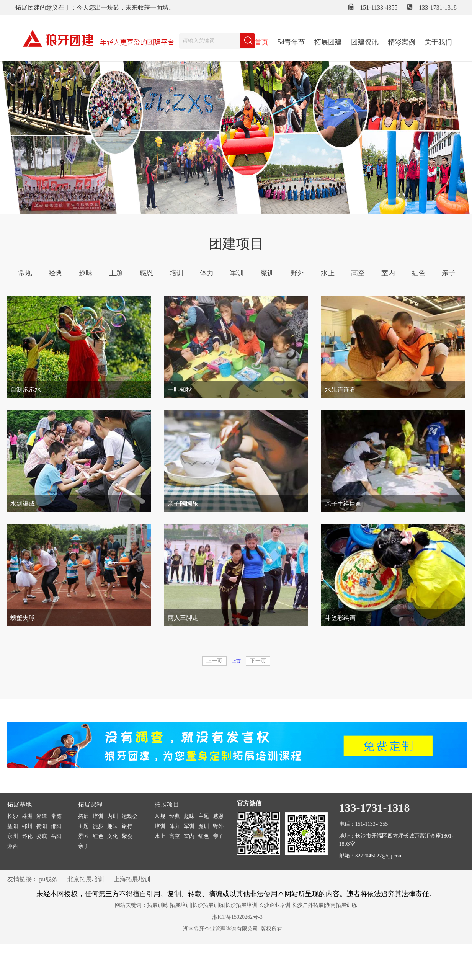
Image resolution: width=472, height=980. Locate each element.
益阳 (13, 826)
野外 (297, 273)
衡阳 (42, 826)
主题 (116, 273)
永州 (13, 836)
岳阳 (56, 836)
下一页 (258, 661)
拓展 (83, 816)
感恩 (146, 273)
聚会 (127, 836)
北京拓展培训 (86, 879)
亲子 (449, 273)
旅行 (127, 826)
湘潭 (42, 816)
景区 (83, 836)
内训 (113, 816)
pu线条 (49, 879)
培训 (176, 273)
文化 (113, 836)
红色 (418, 273)
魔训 (267, 273)
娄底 (42, 836)
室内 (388, 273)
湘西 (13, 846)
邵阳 (56, 826)
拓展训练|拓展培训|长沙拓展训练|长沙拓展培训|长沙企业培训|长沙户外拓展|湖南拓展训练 (252, 905)
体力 (207, 273)
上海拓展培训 (132, 879)
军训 (237, 273)
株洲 (27, 816)
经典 (56, 273)
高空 (358, 273)
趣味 (86, 273)
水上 (328, 273)
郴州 (27, 826)
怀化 (27, 836)
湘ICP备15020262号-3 (237, 917)
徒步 (98, 826)
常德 (56, 816)
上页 (236, 661)
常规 (25, 273)
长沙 (13, 816)
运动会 (130, 816)
